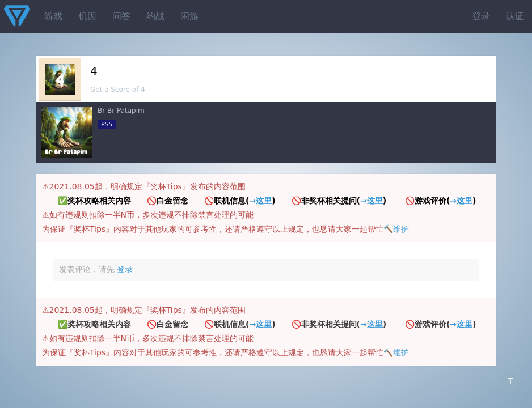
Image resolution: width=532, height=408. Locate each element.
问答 (121, 16)
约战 (155, 16)
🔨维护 (396, 229)
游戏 (53, 16)
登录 (481, 16)
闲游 (189, 16)
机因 (87, 16)
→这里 (260, 201)
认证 (515, 16)
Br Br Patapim (121, 110)
